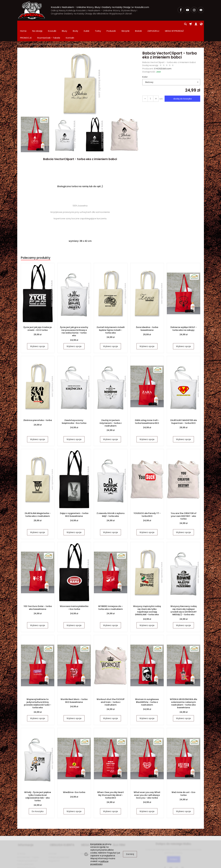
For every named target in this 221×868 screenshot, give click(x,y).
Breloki (138, 24)
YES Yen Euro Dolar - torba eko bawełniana (38, 594)
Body (75, 24)
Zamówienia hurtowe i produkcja (123, 839)
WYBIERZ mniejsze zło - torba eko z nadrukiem (111, 594)
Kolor (145, 63)
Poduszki (111, 24)
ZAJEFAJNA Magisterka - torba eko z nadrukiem (38, 501)
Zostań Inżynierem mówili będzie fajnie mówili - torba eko (110, 316)
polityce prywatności (99, 863)
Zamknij (130, 854)
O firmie (21, 838)
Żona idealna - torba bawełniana (147, 315)
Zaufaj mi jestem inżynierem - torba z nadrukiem (110, 409)
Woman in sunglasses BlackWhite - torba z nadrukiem (147, 688)
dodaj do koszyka (182, 85)
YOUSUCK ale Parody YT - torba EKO (147, 501)
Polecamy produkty (36, 244)
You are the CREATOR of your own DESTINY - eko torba (184, 502)
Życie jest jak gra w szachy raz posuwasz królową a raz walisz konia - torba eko (74, 316)
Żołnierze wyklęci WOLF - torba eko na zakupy (183, 315)
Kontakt (53, 838)
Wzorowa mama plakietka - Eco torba (74, 594)
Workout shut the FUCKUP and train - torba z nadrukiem (111, 688)
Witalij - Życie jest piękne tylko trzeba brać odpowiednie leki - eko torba (38, 783)
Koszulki (52, 24)
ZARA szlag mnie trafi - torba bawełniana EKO (147, 408)
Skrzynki (125, 24)
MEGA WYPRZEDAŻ (93, 830)
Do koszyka (38, 798)
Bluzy (64, 24)
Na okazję (37, 24)
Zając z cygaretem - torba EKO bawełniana (74, 501)
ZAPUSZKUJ (153, 24)
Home (23, 24)
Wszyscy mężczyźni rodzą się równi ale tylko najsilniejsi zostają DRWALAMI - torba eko (147, 597)
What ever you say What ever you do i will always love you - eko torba (147, 781)
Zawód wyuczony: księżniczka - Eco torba (74, 408)
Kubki (86, 24)
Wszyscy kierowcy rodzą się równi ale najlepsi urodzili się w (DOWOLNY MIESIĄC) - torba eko (184, 597)
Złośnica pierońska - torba (38, 407)
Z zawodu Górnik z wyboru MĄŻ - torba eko (111, 501)
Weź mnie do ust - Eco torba (183, 780)
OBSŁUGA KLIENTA (61, 830)
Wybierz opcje (38, 333)
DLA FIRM (118, 830)
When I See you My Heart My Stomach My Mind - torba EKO (110, 781)
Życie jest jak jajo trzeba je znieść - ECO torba (38, 315)
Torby (98, 24)
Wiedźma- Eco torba (74, 779)
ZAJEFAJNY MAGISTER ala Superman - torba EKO (183, 408)
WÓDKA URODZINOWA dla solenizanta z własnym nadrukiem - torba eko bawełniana (183, 690)
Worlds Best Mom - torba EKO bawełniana (74, 687)
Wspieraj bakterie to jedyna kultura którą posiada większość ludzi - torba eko (38, 688)
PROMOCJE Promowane (92, 838)
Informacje (25, 830)
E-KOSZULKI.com (163, 55)
